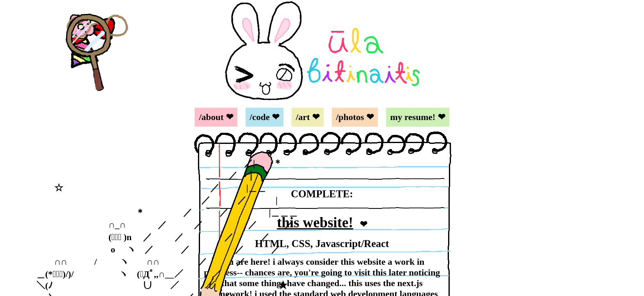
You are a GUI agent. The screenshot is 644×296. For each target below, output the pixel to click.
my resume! (413, 117)
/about (211, 117)
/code (260, 117)
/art (303, 117)
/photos (350, 117)
